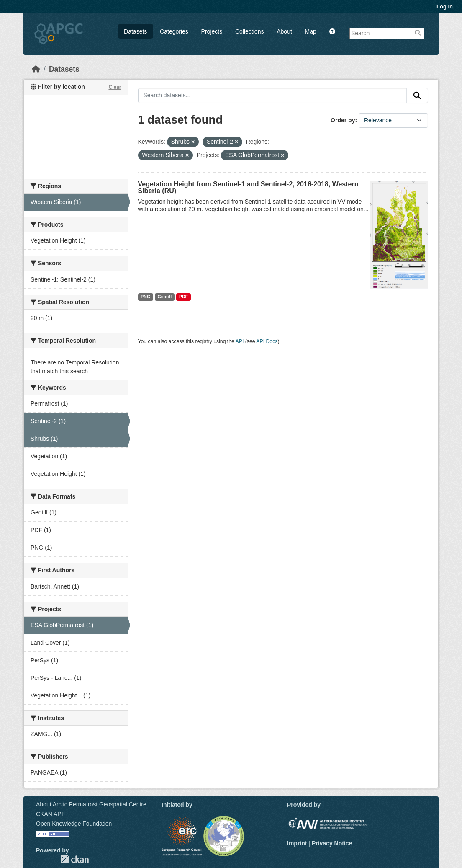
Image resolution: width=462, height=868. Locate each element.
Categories (174, 31)
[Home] (36, 69)
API (240, 341)
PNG (145, 297)
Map (311, 31)
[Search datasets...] (273, 96)
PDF (184, 297)
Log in (445, 6)
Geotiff (165, 297)
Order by (343, 120)
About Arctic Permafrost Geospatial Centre (91, 804)
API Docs (267, 341)
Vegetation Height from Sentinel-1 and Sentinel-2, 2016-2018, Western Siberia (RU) (248, 187)
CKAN (74, 859)
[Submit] (417, 96)
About (284, 31)
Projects (212, 31)
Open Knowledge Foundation (74, 824)
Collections (249, 31)
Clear (115, 87)
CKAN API (50, 814)
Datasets (135, 31)
